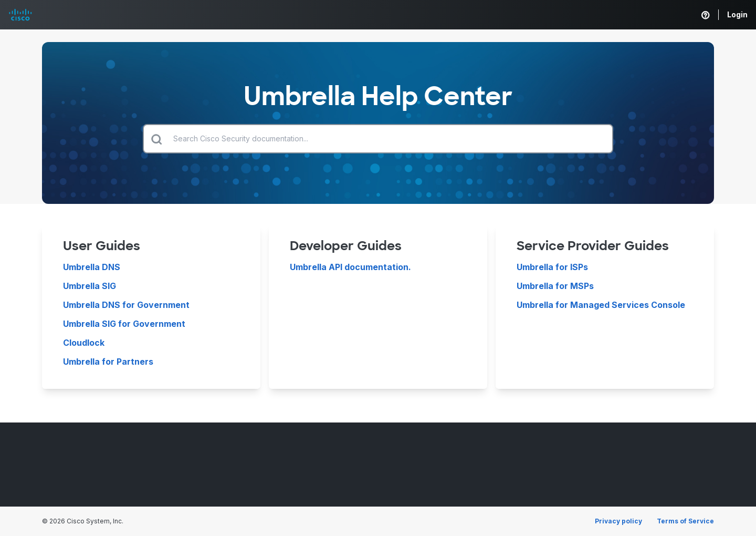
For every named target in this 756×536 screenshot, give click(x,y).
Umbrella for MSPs (555, 286)
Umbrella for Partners (108, 362)
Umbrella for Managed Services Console (601, 305)
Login (737, 14)
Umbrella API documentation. (350, 267)
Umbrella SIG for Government (124, 324)
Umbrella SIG (90, 286)
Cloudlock (84, 343)
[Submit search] (156, 139)
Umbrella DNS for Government (126, 305)
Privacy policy (618, 521)
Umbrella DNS (92, 267)
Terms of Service (685, 521)
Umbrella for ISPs (552, 267)
